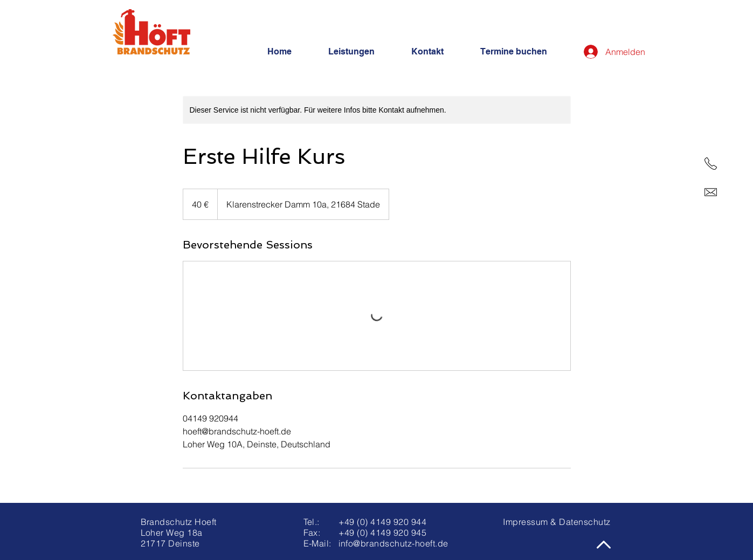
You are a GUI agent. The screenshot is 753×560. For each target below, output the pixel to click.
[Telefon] (711, 164)
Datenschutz (585, 522)
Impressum (525, 522)
